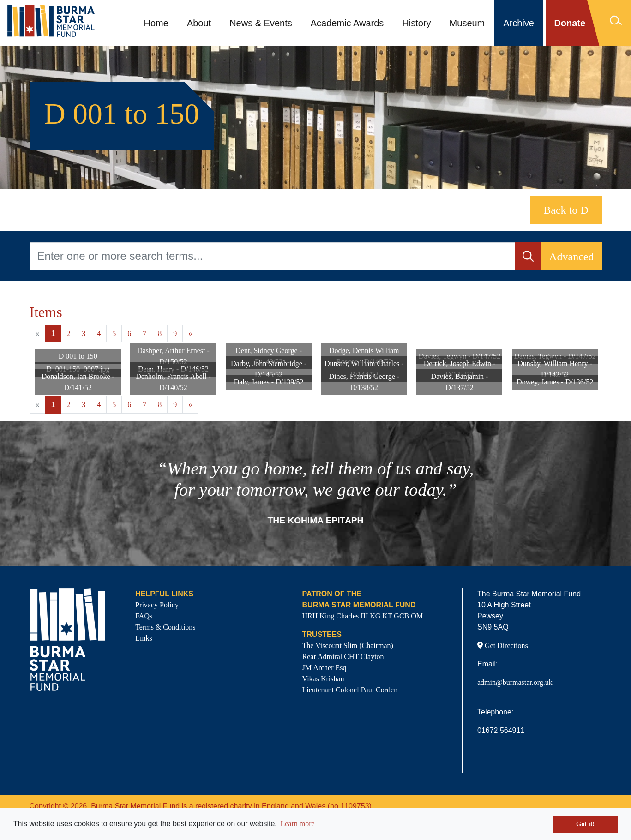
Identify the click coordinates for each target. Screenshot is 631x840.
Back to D (566, 210)
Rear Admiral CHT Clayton (343, 657)
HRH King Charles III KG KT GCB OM (363, 616)
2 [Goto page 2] (68, 333)
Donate (570, 23)
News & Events (261, 23)
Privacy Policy (157, 605)
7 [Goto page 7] (144, 333)
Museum (467, 23)
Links (144, 638)
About (199, 23)
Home (156, 23)
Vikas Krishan (323, 679)
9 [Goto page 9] (175, 333)
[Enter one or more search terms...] (273, 256)
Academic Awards (347, 23)
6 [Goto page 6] (129, 333)
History (416, 23)
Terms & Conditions (165, 627)
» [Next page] (190, 333)
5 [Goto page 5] (114, 333)
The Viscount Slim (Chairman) (348, 645)
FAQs (144, 616)
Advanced (571, 257)
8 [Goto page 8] (160, 333)
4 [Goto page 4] (99, 333)
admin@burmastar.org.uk (515, 682)
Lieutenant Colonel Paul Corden (350, 690)
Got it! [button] (585, 824)
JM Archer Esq (325, 668)
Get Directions (503, 645)
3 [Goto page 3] (84, 333)
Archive (519, 23)
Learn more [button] (297, 824)
